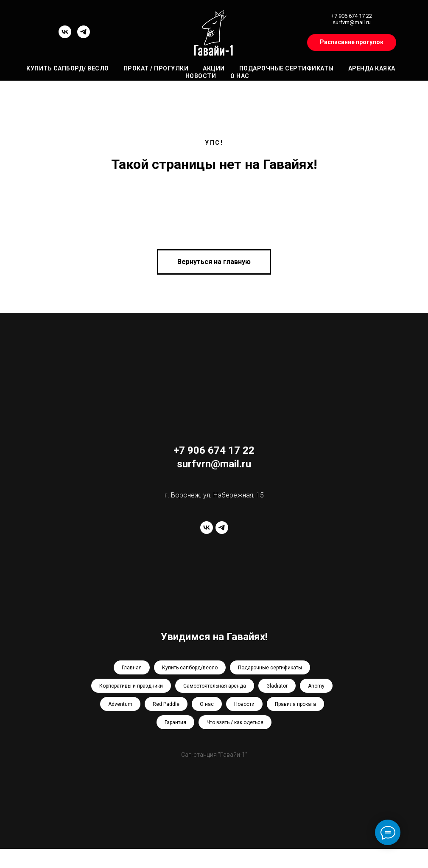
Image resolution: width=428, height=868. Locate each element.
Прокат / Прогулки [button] (156, 68)
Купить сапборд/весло (190, 668)
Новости (201, 76)
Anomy (316, 686)
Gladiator (277, 686)
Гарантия (175, 722)
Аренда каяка (372, 68)
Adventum (120, 704)
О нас (240, 76)
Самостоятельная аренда (215, 686)
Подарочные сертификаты (287, 68)
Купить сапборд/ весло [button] (68, 68)
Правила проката (295, 704)
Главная (132, 668)
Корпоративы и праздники (131, 686)
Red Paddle (166, 704)
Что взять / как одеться (235, 722)
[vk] (65, 36)
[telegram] (84, 36)
